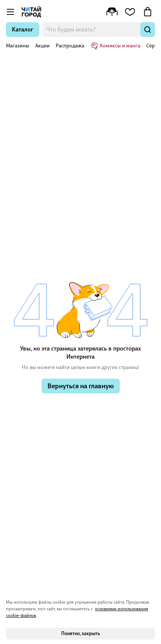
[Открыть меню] (10, 12)
